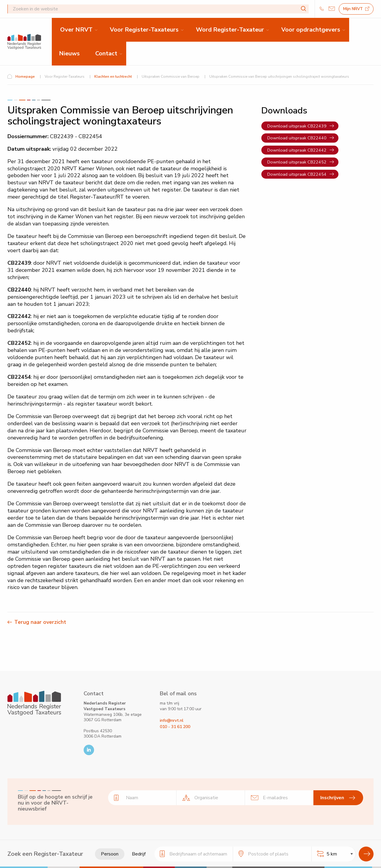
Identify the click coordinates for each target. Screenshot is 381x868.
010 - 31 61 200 (175, 727)
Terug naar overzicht (40, 622)
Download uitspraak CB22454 (297, 174)
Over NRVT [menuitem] (76, 30)
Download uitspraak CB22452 (297, 162)
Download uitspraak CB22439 (297, 126)
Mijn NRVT (356, 9)
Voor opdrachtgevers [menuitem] (311, 30)
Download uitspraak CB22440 (297, 138)
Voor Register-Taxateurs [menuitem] (144, 30)
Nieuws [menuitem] (69, 53)
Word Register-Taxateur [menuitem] (230, 30)
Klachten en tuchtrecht (113, 77)
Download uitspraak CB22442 (297, 150)
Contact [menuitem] (106, 53)
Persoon (110, 854)
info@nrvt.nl (172, 720)
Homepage (25, 77)
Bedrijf (139, 854)
